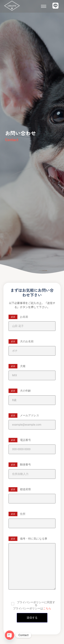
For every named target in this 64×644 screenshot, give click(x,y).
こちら (47, 608)
